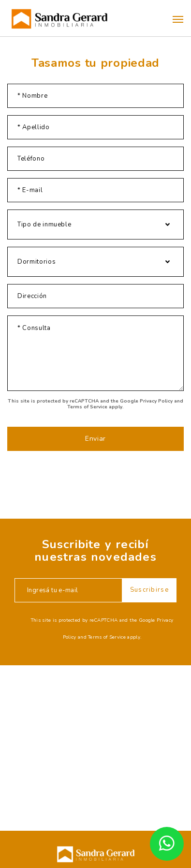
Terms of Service (87, 407)
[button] (178, 19)
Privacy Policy (156, 401)
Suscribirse (149, 590)
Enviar (95, 439)
